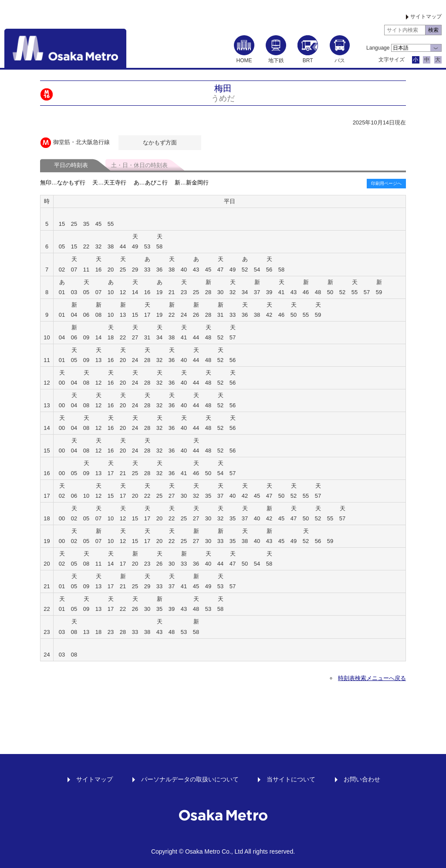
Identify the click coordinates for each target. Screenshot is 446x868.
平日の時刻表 (71, 165)
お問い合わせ (362, 779)
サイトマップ (426, 17)
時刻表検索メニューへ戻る (372, 678)
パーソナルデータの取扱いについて (190, 779)
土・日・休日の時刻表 (139, 165)
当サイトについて (291, 779)
